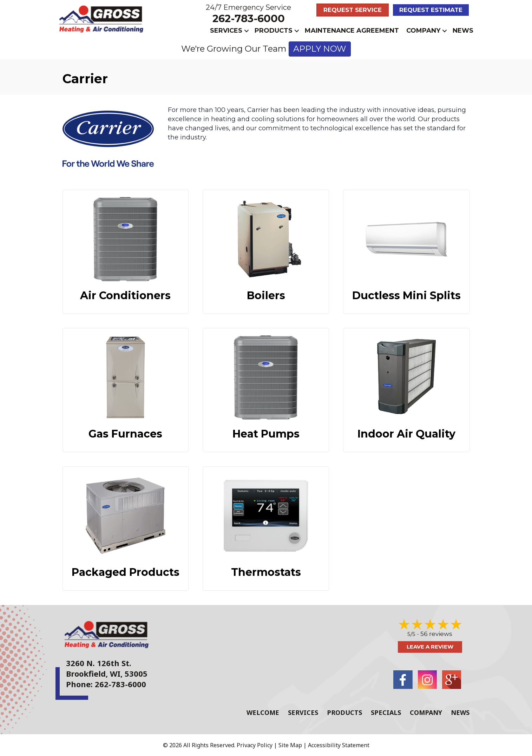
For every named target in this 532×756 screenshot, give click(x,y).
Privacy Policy (255, 745)
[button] (247, 31)
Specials (386, 712)
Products (274, 31)
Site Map (290, 745)
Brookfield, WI (93, 673)
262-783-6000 (249, 18)
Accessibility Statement (339, 745)
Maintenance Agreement (352, 31)
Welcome (263, 712)
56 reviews (436, 634)
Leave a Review (430, 647)
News (463, 31)
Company (423, 31)
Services (226, 31)
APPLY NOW (320, 49)
